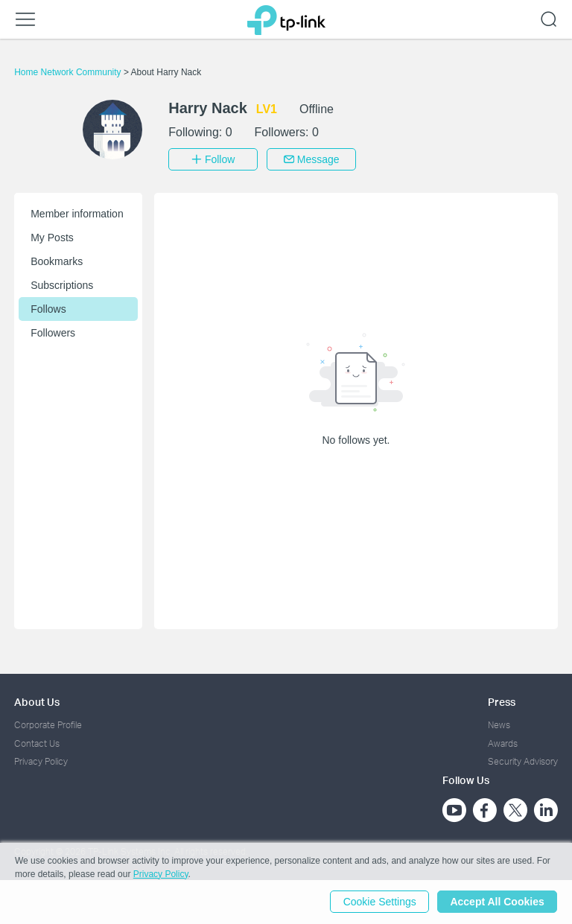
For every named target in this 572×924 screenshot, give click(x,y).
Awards (503, 743)
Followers (53, 333)
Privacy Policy (41, 761)
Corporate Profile (48, 725)
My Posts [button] (52, 238)
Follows (48, 309)
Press (502, 702)
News (499, 725)
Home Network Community (69, 72)
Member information (77, 214)
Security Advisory (523, 761)
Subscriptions (62, 285)
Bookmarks (57, 261)
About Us (37, 702)
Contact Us (37, 743)
